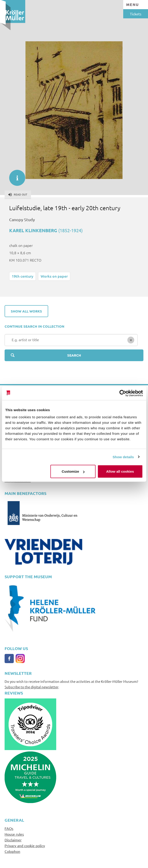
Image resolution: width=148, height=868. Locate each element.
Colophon (12, 851)
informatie (15, 176)
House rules (14, 834)
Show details (123, 457)
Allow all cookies (120, 471)
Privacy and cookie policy (25, 846)
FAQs (9, 828)
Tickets (136, 14)
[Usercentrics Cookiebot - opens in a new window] (123, 393)
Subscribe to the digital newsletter (31, 687)
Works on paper (54, 276)
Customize (73, 471)
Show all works (26, 311)
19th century (22, 276)
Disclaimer (13, 840)
